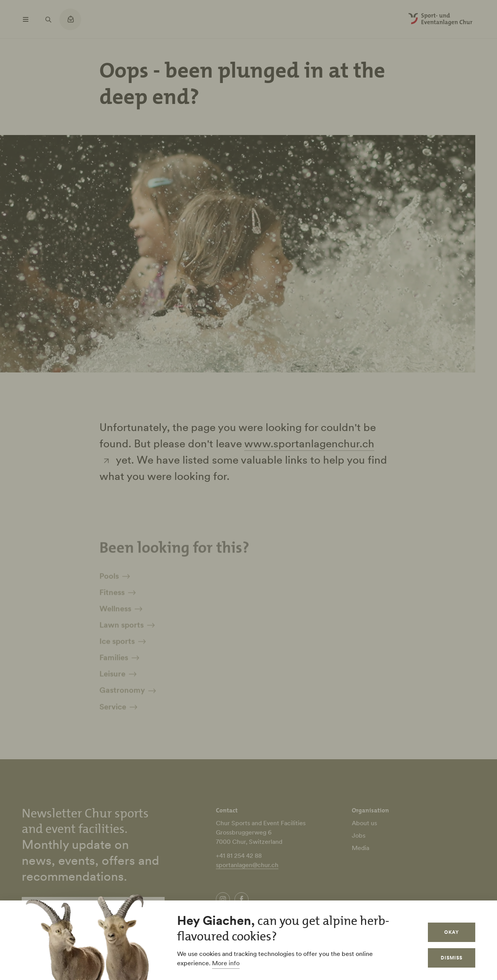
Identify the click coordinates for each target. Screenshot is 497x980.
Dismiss (452, 958)
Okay (452, 932)
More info (226, 963)
